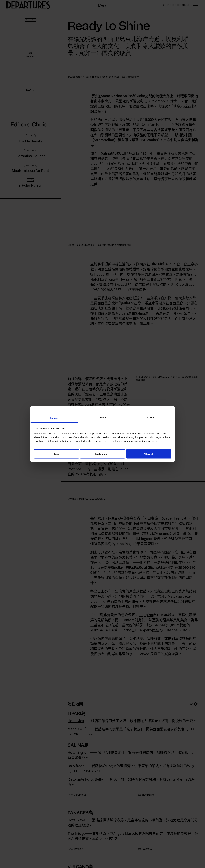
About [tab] (151, 417)
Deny (56, 454)
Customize (103, 454)
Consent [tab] (55, 418)
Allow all (149, 454)
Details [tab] (102, 417)
